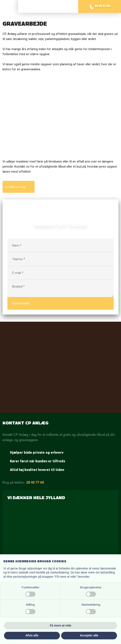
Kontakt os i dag (15, 187)
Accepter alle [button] (89, 635)
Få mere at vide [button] (60, 625)
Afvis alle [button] (32, 635)
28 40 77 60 (35, 482)
